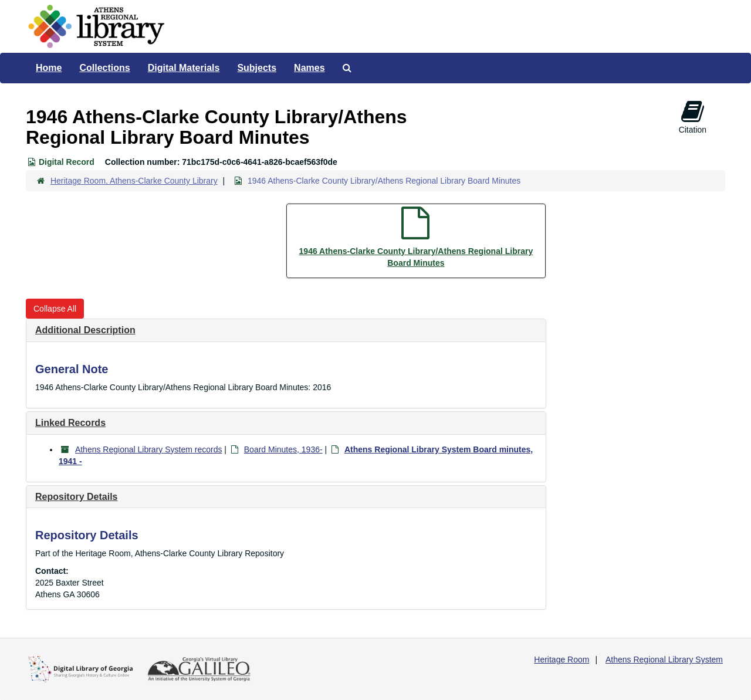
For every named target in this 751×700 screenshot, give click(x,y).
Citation (693, 117)
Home (49, 68)
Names (309, 68)
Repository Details (76, 497)
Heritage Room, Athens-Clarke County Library (134, 181)
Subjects (257, 68)
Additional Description (85, 330)
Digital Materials (184, 68)
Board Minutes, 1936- (283, 449)
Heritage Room (561, 660)
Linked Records (70, 423)
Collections (104, 68)
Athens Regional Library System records (149, 449)
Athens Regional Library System (664, 660)
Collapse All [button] (55, 309)
